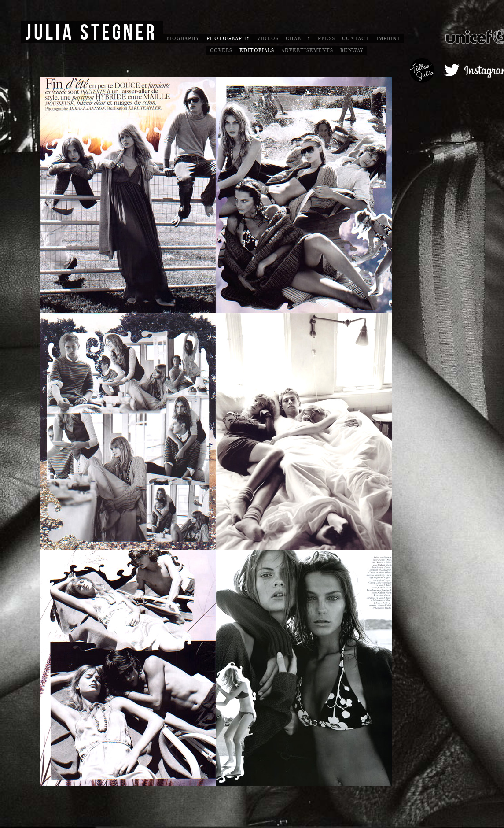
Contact (356, 39)
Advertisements (307, 50)
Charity (298, 39)
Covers (221, 50)
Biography (183, 39)
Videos (268, 39)
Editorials (257, 50)
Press (326, 39)
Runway (352, 50)
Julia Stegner (91, 33)
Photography (228, 39)
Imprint (388, 39)
